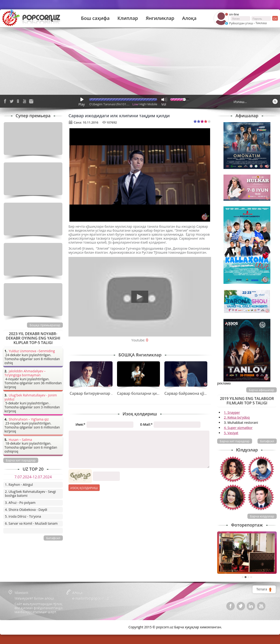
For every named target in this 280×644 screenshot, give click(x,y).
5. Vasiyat (231, 433)
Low (135, 104)
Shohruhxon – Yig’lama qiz (29, 419)
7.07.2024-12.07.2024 (33, 477)
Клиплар (128, 18)
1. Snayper (232, 412)
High (143, 104)
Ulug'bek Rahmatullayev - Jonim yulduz (31, 397)
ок (275, 18)
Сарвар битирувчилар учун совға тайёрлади (110, 393)
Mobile (152, 104)
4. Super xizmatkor (238, 428)
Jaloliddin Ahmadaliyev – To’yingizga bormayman (25, 373)
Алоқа (189, 18)
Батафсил (267, 441)
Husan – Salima (20, 440)
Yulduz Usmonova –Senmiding (32, 351)
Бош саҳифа (95, 18)
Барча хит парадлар (235, 441)
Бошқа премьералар (45, 325)
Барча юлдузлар (262, 516)
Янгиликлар (160, 18)
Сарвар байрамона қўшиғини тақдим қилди (205, 393)
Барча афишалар (261, 390)
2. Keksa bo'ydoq (237, 417)
